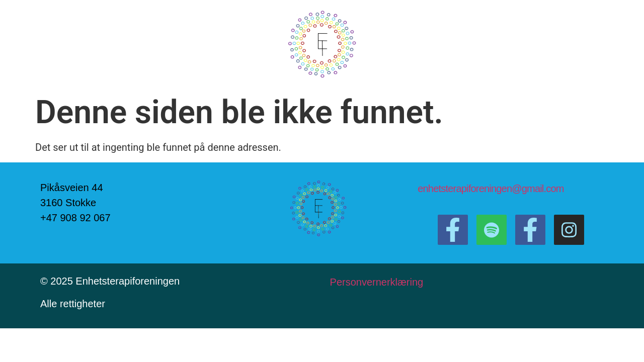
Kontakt (408, 44)
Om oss (188, 44)
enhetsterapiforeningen (465, 189)
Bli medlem (514, 44)
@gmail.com (538, 189)
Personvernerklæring (378, 282)
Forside (139, 44)
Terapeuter (458, 44)
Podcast (237, 44)
